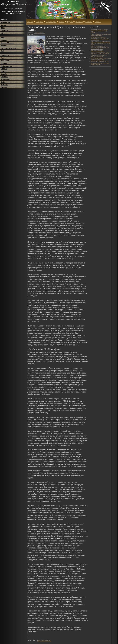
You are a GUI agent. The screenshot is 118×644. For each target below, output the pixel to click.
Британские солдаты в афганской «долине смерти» (100, 64)
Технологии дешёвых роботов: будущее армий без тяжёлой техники (99, 31)
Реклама (98, 22)
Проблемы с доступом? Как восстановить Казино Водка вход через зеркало (100, 39)
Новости (4, 69)
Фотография (6, 79)
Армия (3, 58)
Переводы (5, 55)
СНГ (2, 51)
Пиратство (5, 30)
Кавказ (3, 25)
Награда (4, 87)
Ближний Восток (7, 43)
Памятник (5, 77)
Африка (4, 40)
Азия (3, 38)
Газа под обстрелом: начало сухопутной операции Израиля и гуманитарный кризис (100, 48)
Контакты (89, 22)
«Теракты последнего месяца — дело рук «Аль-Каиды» (100, 56)
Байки (3, 82)
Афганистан (6, 22)
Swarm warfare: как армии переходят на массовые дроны (101, 35)
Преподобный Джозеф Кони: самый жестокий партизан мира (101, 59)
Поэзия (4, 71)
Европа (4, 46)
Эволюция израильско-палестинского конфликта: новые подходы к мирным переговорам (100, 52)
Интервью (5, 61)
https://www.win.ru (44, 641)
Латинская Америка (8, 48)
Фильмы (4, 85)
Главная (30, 22)
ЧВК (2, 33)
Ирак (3, 28)
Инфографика (6, 66)
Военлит (4, 63)
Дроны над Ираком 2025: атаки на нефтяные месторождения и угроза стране (101, 43)
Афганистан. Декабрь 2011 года (100, 61)
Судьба (4, 74)
